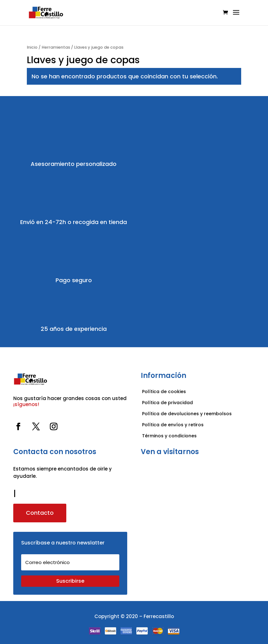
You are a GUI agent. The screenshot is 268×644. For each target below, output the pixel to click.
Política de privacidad (167, 403)
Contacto (40, 513)
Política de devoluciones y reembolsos (187, 414)
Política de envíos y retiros (173, 425)
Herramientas (56, 47)
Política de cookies (164, 392)
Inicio (32, 47)
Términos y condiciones (170, 436)
